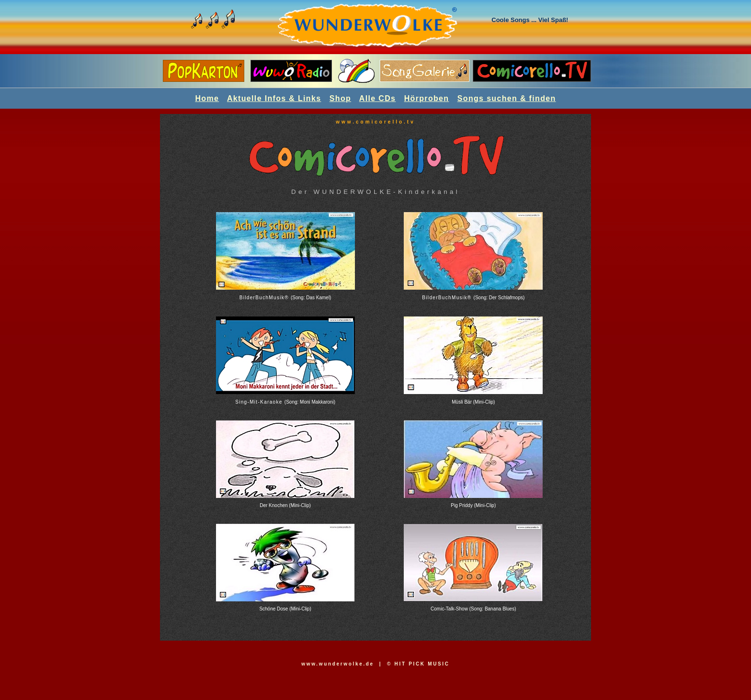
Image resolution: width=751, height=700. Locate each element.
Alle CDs (377, 98)
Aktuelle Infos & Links (274, 98)
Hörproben (427, 98)
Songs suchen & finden (507, 98)
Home (207, 98)
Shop (340, 98)
